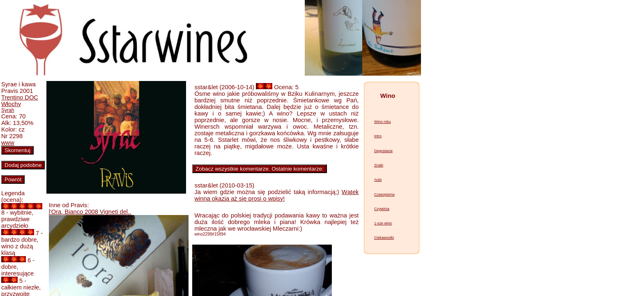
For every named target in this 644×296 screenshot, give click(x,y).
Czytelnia (382, 209)
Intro (378, 136)
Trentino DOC (20, 97)
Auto (378, 180)
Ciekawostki (384, 238)
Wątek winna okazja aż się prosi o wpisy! (276, 195)
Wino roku (383, 122)
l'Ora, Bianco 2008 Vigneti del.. (90, 212)
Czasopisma (384, 194)
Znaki (379, 165)
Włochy (11, 104)
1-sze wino (383, 223)
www (8, 143)
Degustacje (383, 151)
